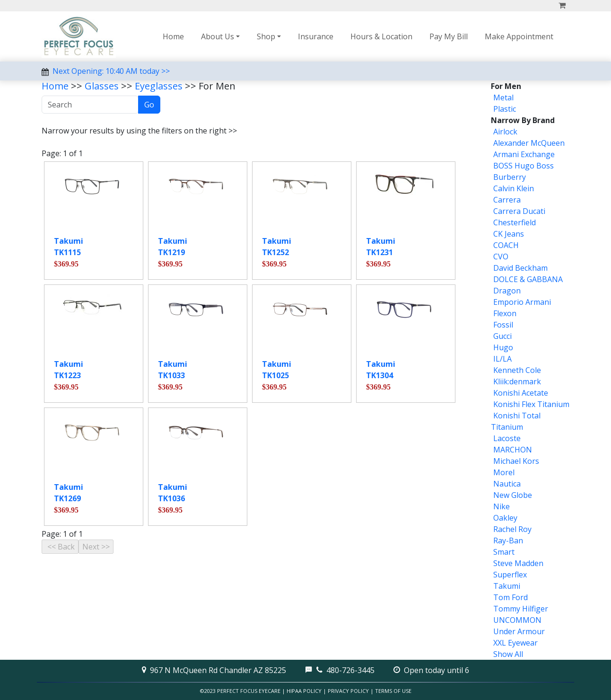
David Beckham (520, 268)
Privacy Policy (348, 691)
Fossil (503, 325)
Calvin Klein (514, 188)
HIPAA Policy (304, 691)
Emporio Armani (522, 302)
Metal (503, 97)
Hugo (503, 347)
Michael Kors (516, 461)
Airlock (505, 132)
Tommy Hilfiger (521, 609)
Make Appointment (519, 36)
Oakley (505, 518)
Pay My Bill (449, 36)
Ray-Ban (508, 541)
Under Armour (519, 631)
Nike (502, 506)
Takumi (507, 586)
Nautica (507, 484)
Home (173, 36)
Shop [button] (266, 36)
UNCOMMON (517, 620)
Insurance (316, 36)
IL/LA (502, 359)
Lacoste (507, 438)
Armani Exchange (524, 154)
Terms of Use (393, 691)
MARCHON (513, 450)
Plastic (505, 109)
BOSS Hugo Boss (524, 166)
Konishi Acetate (521, 393)
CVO (501, 257)
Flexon (505, 313)
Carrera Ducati (519, 211)
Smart (504, 552)
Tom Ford (511, 597)
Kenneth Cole (517, 370)
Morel (504, 472)
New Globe (513, 495)
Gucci (502, 336)
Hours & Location (381, 36)
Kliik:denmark (517, 381)
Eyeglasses (159, 86)
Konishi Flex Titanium (531, 404)
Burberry (510, 177)
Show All (508, 654)
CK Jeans (509, 234)
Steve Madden (518, 563)
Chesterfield (515, 222)
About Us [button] (218, 36)
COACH (506, 245)
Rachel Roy (512, 529)
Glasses (102, 86)
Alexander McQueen (529, 143)
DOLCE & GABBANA (528, 279)
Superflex (510, 575)
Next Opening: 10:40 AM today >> (111, 71)
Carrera (507, 200)
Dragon (507, 291)
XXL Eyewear (515, 643)
